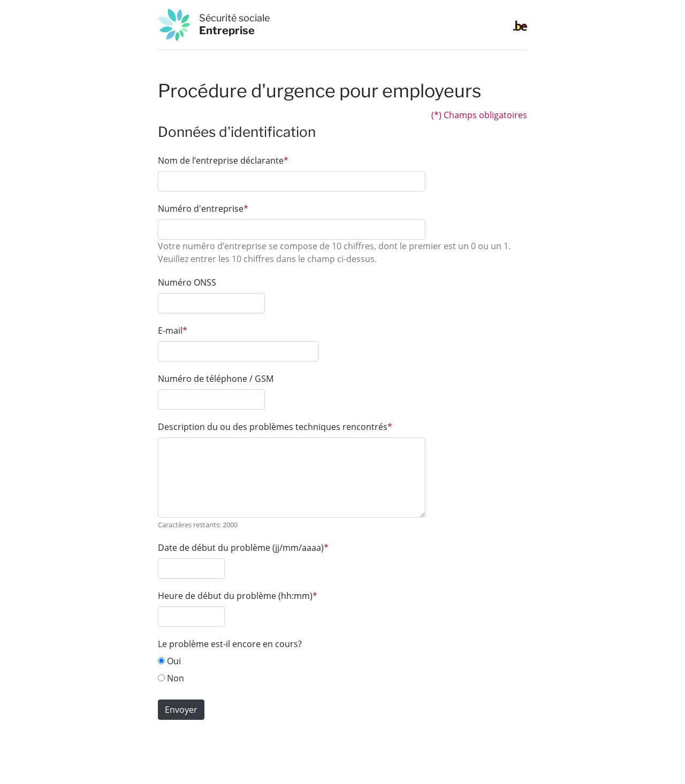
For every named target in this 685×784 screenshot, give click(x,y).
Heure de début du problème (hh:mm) (238, 596)
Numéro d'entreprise (203, 209)
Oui (169, 661)
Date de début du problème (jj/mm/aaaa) (243, 548)
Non (171, 678)
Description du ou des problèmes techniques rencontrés (275, 427)
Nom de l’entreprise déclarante (223, 160)
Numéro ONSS (187, 282)
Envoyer (181, 710)
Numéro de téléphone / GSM (216, 379)
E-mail (173, 330)
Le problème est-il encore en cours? (230, 644)
